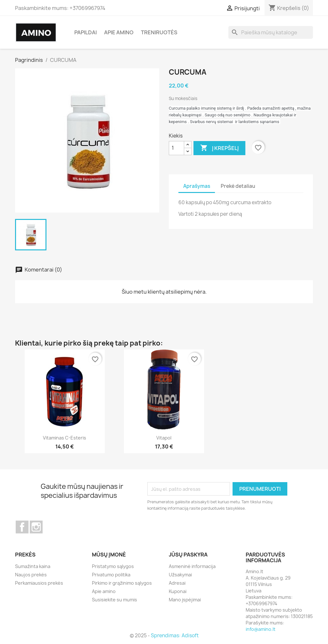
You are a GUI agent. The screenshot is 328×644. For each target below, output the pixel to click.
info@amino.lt (261, 629)
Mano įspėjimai (185, 600)
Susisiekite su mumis (115, 600)
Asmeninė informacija (192, 566)
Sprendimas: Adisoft (175, 636)
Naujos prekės (31, 575)
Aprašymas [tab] (197, 186)
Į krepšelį (219, 148)
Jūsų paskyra (188, 555)
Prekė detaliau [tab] (238, 186)
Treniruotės (159, 32)
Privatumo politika (111, 575)
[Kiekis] (176, 148)
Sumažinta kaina (33, 566)
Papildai (86, 32)
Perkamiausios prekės (39, 583)
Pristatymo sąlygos (113, 566)
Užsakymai (180, 575)
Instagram (36, 527)
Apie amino (119, 32)
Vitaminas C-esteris (65, 438)
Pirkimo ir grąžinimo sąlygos (122, 583)
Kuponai (178, 591)
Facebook (22, 527)
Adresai (177, 583)
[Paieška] (271, 32)
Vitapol (164, 438)
